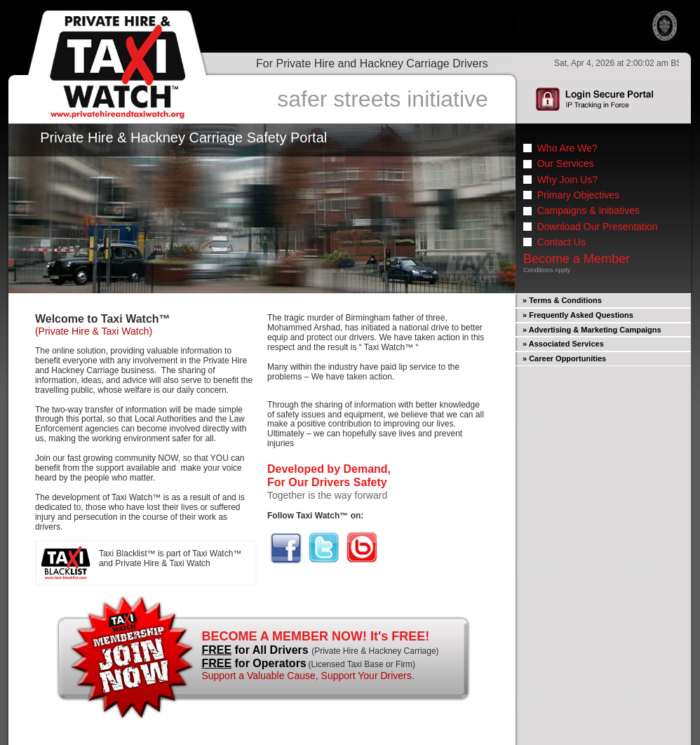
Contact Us (561, 242)
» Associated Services (563, 344)
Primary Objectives (578, 195)
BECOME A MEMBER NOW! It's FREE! (315, 636)
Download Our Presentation (598, 227)
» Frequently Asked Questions (578, 315)
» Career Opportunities (564, 358)
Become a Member (577, 259)
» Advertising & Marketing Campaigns (592, 330)
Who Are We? (567, 148)
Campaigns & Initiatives (588, 210)
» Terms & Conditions (562, 300)
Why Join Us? (567, 180)
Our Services (566, 163)
